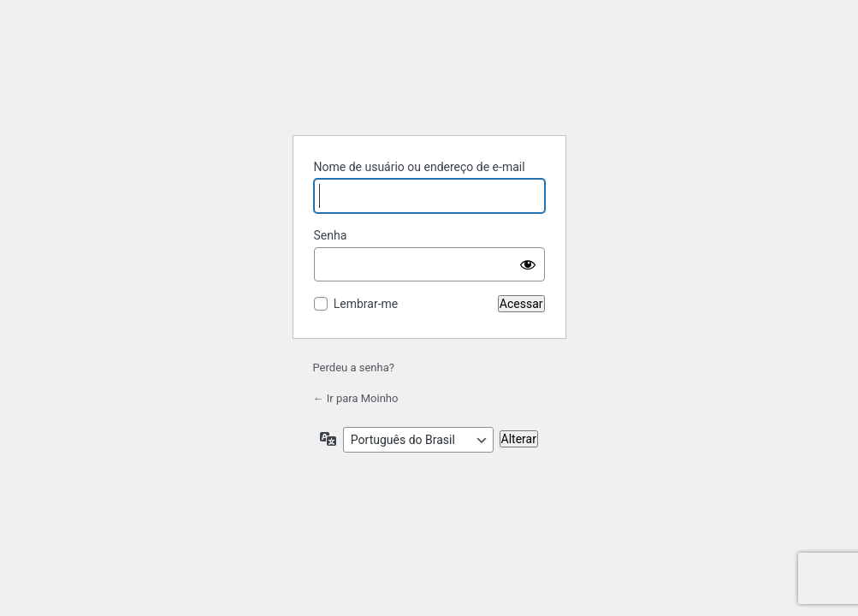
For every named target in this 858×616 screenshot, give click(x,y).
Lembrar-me (366, 304)
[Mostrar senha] (528, 264)
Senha (331, 235)
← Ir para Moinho (356, 398)
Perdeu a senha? (354, 367)
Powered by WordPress (429, 79)
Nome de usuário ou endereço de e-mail (420, 167)
